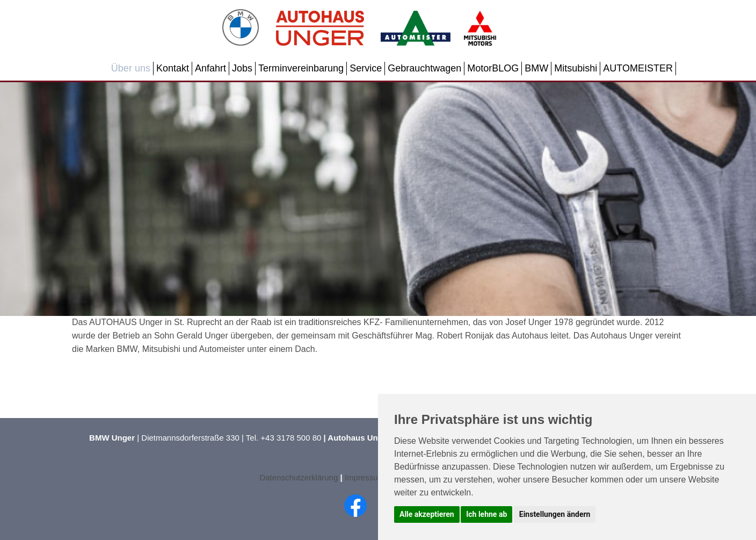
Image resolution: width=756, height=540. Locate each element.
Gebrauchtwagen (424, 68)
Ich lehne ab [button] (486, 514)
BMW (536, 68)
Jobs (242, 68)
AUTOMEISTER (638, 68)
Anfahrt (210, 68)
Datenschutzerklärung (299, 477)
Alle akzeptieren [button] (427, 514)
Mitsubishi (576, 68)
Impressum (366, 477)
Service (366, 68)
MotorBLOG (493, 68)
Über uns (131, 68)
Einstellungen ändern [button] (555, 514)
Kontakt (173, 68)
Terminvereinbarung (301, 68)
